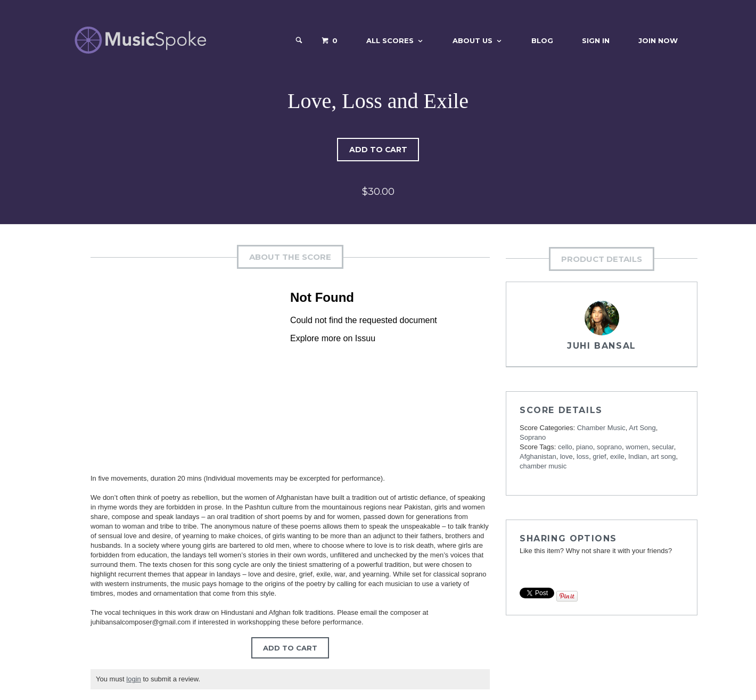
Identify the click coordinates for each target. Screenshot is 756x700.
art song (664, 456)
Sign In (596, 40)
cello (565, 447)
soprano (609, 447)
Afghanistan (538, 456)
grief (599, 456)
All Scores (390, 40)
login (133, 679)
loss (583, 456)
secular (663, 447)
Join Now (658, 40)
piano (585, 447)
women (637, 447)
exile (617, 456)
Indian (638, 456)
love (566, 456)
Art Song (642, 428)
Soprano (533, 437)
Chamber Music (601, 428)
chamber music (543, 466)
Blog (542, 40)
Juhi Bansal (602, 346)
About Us (472, 40)
